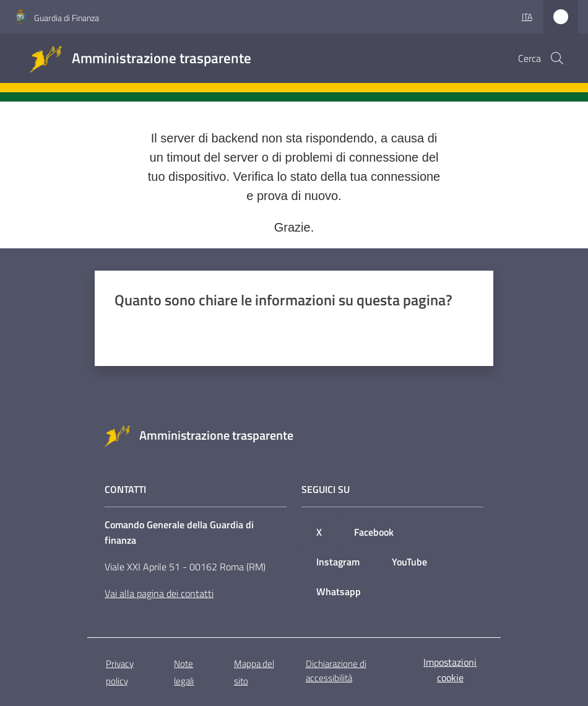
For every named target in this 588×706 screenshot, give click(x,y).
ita (527, 16)
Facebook (374, 532)
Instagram (338, 562)
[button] (557, 58)
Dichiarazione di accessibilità (336, 671)
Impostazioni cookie (450, 670)
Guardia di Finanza (67, 18)
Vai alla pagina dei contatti (159, 593)
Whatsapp (339, 591)
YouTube (409, 562)
